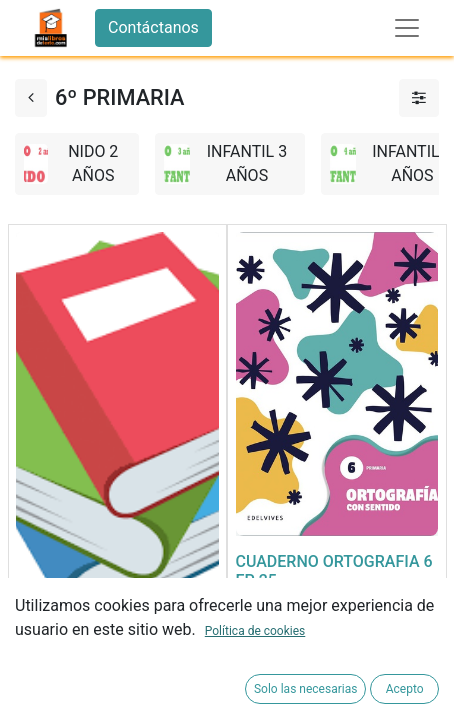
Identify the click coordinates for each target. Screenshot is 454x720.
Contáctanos (153, 27)
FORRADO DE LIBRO (88, 651)
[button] (36, 688)
